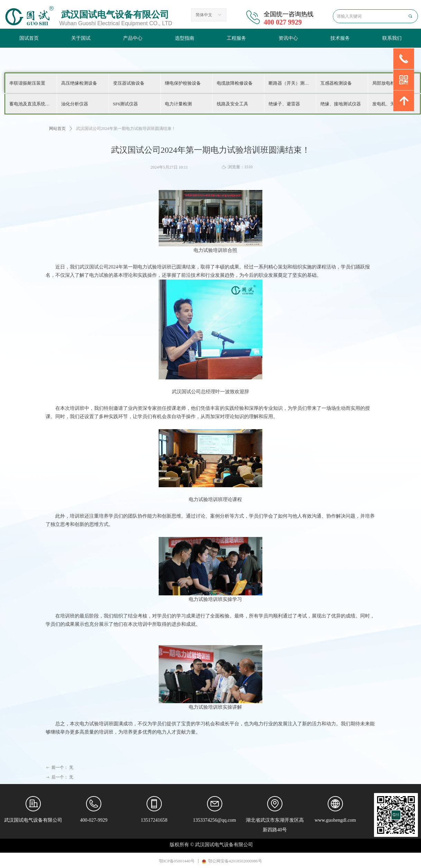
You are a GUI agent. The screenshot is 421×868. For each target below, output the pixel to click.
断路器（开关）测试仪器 (292, 83)
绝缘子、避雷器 (284, 104)
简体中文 (204, 15)
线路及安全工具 (232, 104)
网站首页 (57, 129)
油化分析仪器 (75, 104)
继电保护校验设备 (183, 83)
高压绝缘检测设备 (79, 83)
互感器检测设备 (336, 83)
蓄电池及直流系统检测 (32, 104)
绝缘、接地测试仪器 (341, 104)
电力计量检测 (178, 104)
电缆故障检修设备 (235, 83)
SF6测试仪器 (126, 104)
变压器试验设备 (129, 83)
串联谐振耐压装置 (27, 83)
